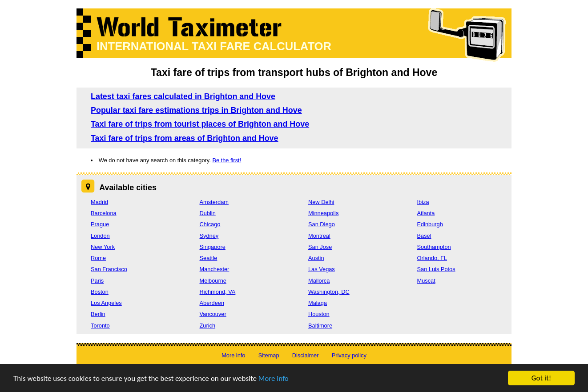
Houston (319, 314)
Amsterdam (214, 202)
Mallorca (319, 281)
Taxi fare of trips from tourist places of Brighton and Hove (200, 124)
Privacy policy (349, 355)
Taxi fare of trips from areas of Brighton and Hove (185, 138)
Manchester (215, 269)
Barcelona (104, 213)
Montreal (319, 236)
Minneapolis (323, 213)
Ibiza (423, 202)
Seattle (209, 258)
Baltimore (320, 326)
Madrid (99, 202)
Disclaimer (306, 355)
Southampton (434, 247)
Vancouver (213, 314)
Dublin (208, 213)
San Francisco (109, 269)
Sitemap (269, 355)
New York (103, 247)
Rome (98, 258)
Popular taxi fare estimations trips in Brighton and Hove (196, 110)
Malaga (318, 303)
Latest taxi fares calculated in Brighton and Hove (183, 96)
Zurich (208, 326)
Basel (424, 236)
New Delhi (321, 202)
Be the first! (227, 160)
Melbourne (213, 281)
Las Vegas (322, 269)
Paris (97, 281)
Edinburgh (430, 224)
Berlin (98, 314)
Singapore (213, 247)
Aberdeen (212, 303)
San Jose (320, 247)
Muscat (426, 281)
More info (274, 379)
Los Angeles (106, 303)
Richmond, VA (218, 292)
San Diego (322, 224)
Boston (100, 292)
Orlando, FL (432, 258)
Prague (100, 224)
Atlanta (426, 213)
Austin (316, 258)
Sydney (209, 236)
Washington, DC (329, 292)
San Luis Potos (436, 269)
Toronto (100, 326)
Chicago (210, 224)
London (100, 236)
